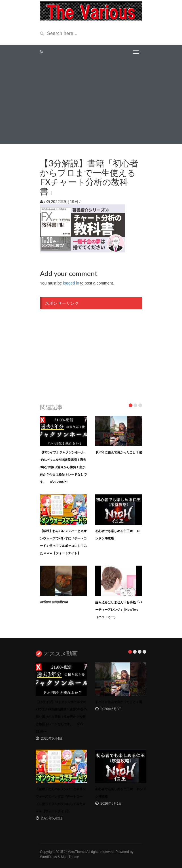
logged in (71, 283)
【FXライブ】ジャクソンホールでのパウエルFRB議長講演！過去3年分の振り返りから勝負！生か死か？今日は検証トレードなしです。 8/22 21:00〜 (63, 467)
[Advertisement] (91, 102)
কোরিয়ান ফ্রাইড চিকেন (54, 602)
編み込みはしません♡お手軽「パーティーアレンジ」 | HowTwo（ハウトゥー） (119, 609)
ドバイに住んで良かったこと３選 (119, 452)
